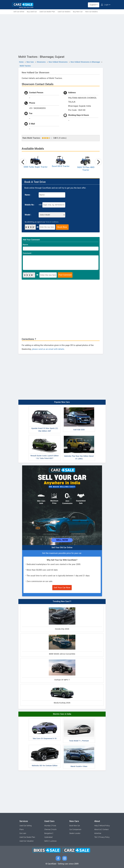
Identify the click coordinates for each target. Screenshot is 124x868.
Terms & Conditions (52, 222)
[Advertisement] (62, 34)
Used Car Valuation (27, 841)
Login (106, 5)
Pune (54, 826)
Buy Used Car (32, 12)
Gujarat (94, 5)
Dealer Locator (75, 833)
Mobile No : (30, 205)
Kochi (54, 829)
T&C (96, 837)
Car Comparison (75, 829)
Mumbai (47, 826)
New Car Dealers (91, 12)
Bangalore (48, 833)
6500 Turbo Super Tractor (36, 167)
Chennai (47, 829)
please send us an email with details (48, 349)
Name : (28, 195)
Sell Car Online (19, 12)
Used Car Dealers (64, 12)
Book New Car (75, 826)
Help (96, 826)
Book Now (62, 227)
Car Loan (23, 833)
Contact (106, 829)
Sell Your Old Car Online (62, 548)
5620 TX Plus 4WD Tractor (86, 169)
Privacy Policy (104, 837)
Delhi (46, 841)
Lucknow (53, 841)
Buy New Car (78, 12)
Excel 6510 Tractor (61, 166)
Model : (28, 215)
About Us (98, 829)
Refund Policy (105, 826)
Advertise (98, 833)
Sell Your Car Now (62, 588)
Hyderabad (48, 837)
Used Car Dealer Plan (47, 12)
